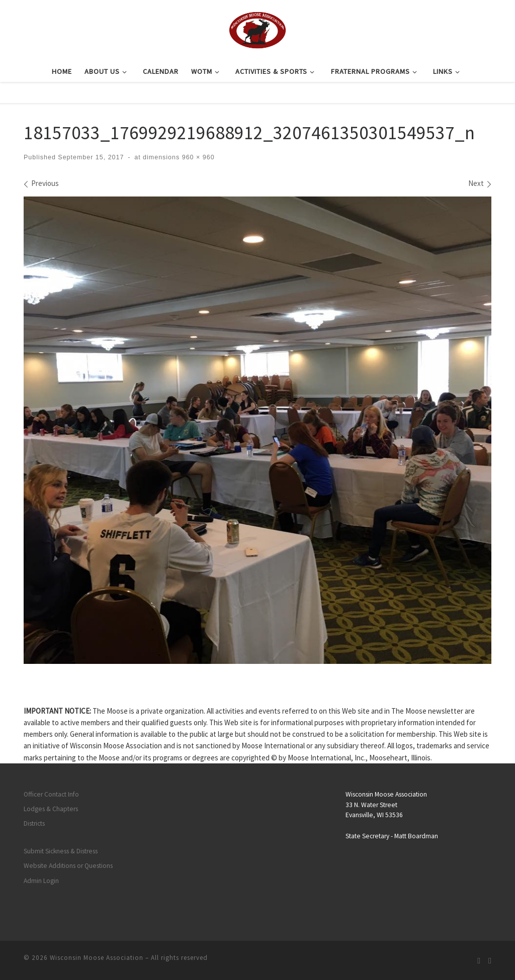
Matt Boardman (416, 836)
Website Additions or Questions (68, 866)
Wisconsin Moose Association (97, 958)
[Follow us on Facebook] (490, 961)
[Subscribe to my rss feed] (479, 961)
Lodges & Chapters (51, 809)
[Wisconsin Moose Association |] (257, 29)
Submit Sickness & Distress (61, 851)
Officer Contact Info (51, 794)
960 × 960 (197, 157)
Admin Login (41, 881)
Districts (34, 823)
